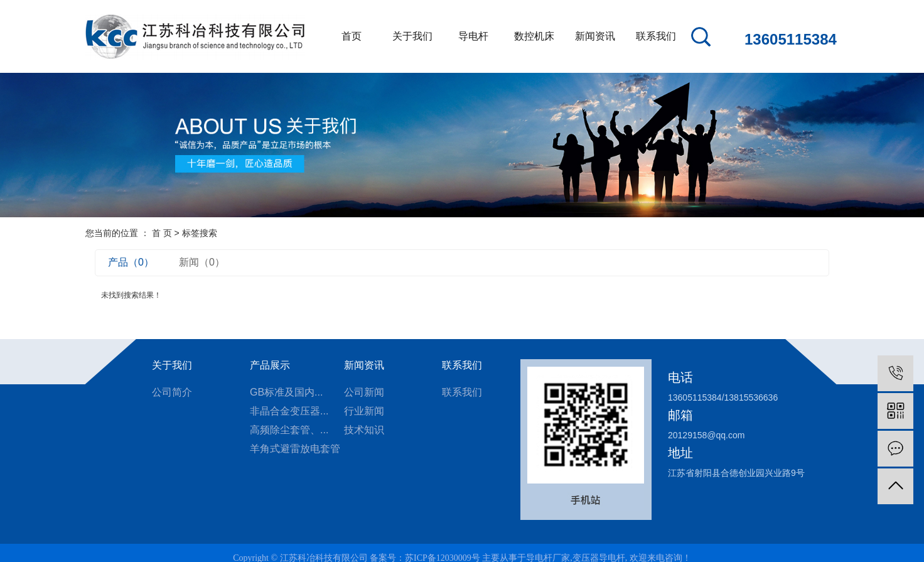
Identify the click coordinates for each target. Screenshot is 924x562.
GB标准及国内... (286, 392)
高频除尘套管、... (289, 430)
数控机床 (534, 36)
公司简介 (172, 392)
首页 (352, 36)
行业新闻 (364, 411)
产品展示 (270, 365)
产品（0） (131, 262)
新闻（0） (202, 262)
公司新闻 (364, 392)
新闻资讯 (595, 36)
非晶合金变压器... (289, 411)
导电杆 (473, 36)
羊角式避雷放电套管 (295, 449)
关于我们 (412, 36)
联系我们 (656, 36)
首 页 (162, 233)
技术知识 (364, 430)
